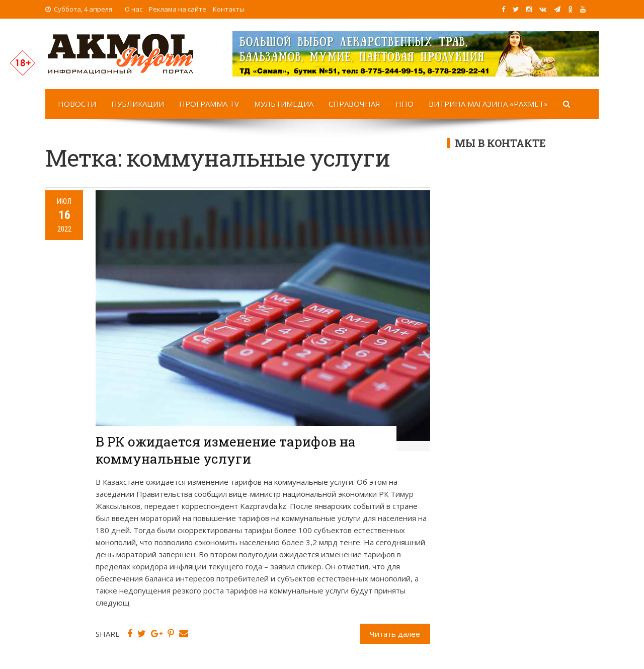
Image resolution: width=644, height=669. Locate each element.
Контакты (229, 9)
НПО (405, 104)
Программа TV (209, 104)
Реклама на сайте (178, 9)
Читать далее (395, 634)
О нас (134, 9)
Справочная (354, 104)
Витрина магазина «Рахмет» (488, 104)
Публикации (138, 104)
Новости (77, 104)
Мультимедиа (284, 104)
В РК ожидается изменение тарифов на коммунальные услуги (226, 450)
